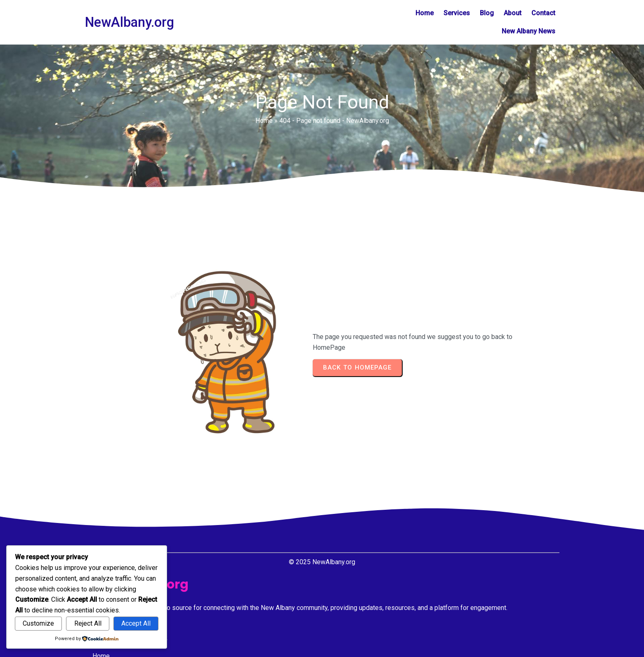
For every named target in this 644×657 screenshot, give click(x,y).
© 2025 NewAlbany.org (322, 495)
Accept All (136, 623)
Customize (38, 623)
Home (264, 128)
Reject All (88, 623)
